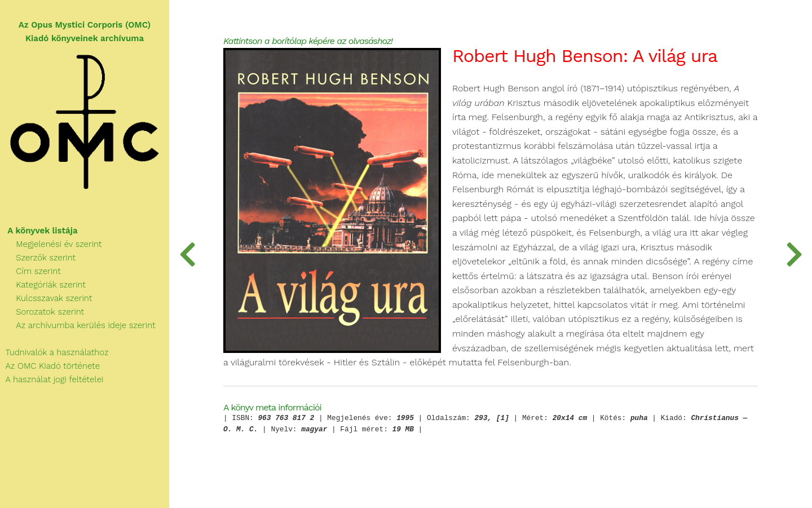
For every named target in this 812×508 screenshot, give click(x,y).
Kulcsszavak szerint (46, 298)
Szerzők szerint (38, 258)
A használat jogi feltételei (52, 379)
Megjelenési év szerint (51, 244)
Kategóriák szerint (43, 285)
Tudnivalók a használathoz (54, 352)
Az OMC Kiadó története (50, 366)
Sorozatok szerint (42, 312)
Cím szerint (30, 271)
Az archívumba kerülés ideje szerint (78, 325)
